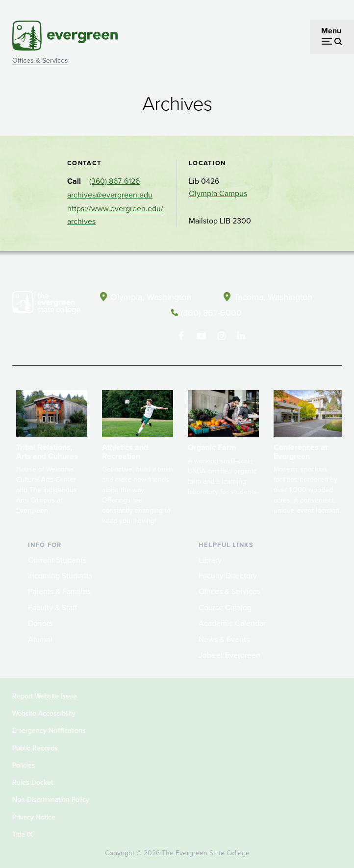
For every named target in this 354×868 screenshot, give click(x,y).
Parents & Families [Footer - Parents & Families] (59, 591)
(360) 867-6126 (114, 181)
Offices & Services (40, 61)
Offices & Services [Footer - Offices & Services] (229, 591)
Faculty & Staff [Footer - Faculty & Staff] (52, 607)
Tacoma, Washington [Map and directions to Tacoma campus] (273, 297)
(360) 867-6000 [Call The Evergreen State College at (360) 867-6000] (211, 312)
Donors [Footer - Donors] (40, 623)
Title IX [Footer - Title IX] (23, 834)
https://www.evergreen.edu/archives (115, 215)
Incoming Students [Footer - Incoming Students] (60, 575)
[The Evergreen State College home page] (46, 305)
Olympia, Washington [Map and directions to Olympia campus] (151, 297)
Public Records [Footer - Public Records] (35, 747)
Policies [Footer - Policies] (24, 765)
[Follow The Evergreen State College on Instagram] (221, 335)
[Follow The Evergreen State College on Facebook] (181, 335)
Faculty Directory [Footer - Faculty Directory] (228, 575)
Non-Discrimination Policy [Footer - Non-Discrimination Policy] (51, 799)
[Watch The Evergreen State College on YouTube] (201, 335)
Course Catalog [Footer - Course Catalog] (225, 607)
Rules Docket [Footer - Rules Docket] (33, 782)
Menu (331, 31)
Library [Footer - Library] (210, 559)
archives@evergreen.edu (110, 195)
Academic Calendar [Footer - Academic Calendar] (232, 623)
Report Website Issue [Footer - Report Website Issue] (45, 696)
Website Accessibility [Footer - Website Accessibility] (44, 713)
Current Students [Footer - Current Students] (57, 559)
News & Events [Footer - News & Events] (224, 638)
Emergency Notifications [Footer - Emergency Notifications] (49, 730)
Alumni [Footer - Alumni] (40, 638)
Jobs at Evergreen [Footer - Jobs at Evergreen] (229, 655)
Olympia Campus (218, 193)
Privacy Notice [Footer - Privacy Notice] (34, 816)
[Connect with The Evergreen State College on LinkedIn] (241, 335)
